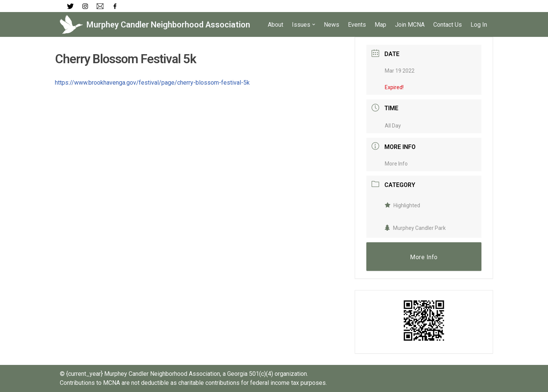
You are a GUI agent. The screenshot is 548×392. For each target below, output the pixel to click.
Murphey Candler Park (415, 228)
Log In (479, 25)
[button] (314, 24)
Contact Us (448, 25)
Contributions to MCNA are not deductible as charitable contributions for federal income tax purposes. (193, 383)
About (276, 25)
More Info (396, 164)
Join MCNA (410, 25)
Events (357, 25)
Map (380, 25)
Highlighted (402, 205)
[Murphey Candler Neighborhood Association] (155, 24)
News (332, 25)
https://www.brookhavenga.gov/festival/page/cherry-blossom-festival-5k (152, 83)
